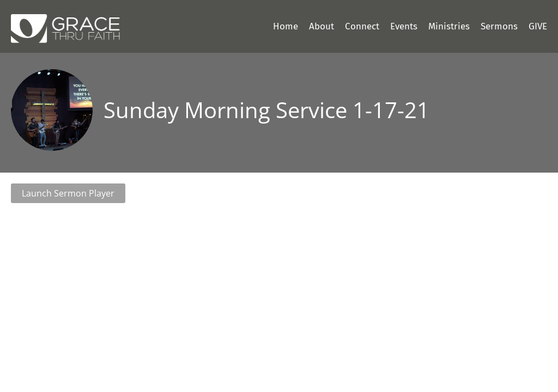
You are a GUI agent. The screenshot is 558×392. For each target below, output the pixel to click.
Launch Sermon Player (68, 193)
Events (404, 26)
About (322, 26)
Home (286, 26)
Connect (362, 26)
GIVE (538, 26)
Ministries (449, 26)
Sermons (499, 26)
